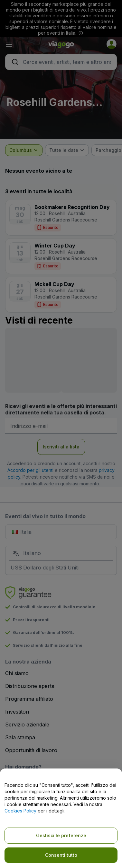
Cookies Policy (20, 811)
